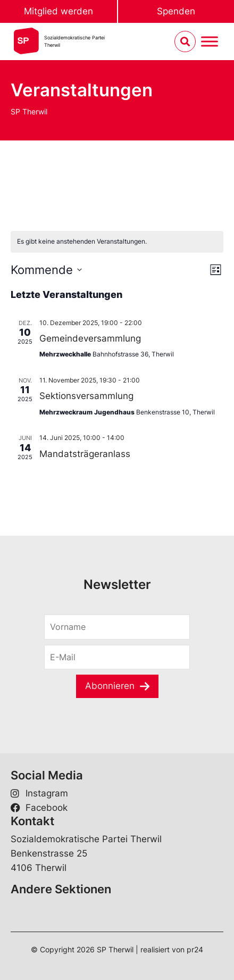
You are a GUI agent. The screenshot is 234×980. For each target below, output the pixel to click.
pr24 (195, 949)
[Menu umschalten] (210, 42)
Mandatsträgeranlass (85, 454)
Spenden (176, 11)
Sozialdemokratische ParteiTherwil (74, 41)
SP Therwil (29, 111)
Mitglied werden (59, 11)
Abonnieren (110, 686)
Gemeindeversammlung (90, 338)
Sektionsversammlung (86, 396)
